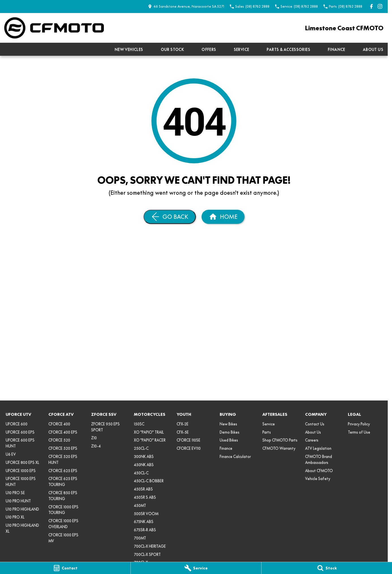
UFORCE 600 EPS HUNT (20, 443)
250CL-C (141, 448)
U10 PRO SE (15, 493)
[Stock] (327, 568)
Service (242, 50)
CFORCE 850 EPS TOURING (63, 496)
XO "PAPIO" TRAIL (149, 432)
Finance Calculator (235, 457)
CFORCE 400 (59, 424)
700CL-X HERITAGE (150, 546)
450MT (140, 506)
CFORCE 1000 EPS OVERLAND (63, 524)
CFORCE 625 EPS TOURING (63, 482)
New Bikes (228, 424)
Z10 (94, 438)
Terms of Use (359, 432)
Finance (337, 50)
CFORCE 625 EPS (63, 471)
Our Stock (173, 50)
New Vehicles (129, 50)
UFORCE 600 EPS (20, 432)
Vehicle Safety (318, 479)
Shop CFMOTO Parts (280, 440)
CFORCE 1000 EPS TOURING (63, 510)
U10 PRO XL (15, 517)
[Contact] (65, 568)
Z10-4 (96, 446)
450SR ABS (143, 489)
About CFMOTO (319, 471)
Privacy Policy (359, 424)
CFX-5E (183, 432)
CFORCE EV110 (189, 448)
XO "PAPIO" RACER (150, 440)
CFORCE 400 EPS (63, 432)
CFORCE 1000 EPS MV (63, 538)
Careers (312, 440)
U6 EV (11, 454)
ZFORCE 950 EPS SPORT (105, 427)
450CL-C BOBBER (149, 481)
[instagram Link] (380, 6)
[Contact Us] (186, 6)
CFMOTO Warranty (279, 448)
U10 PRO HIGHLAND (22, 509)
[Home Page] (54, 28)
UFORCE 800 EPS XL (22, 462)
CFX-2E (183, 424)
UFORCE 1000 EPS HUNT (21, 482)
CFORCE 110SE (188, 440)
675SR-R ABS (145, 530)
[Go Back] (170, 217)
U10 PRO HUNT (18, 501)
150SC (139, 424)
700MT (140, 538)
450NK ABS (144, 465)
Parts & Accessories (288, 50)
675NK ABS (144, 522)
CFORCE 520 (59, 440)
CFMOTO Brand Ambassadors (319, 460)
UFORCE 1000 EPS (21, 471)
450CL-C (141, 473)
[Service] (196, 568)
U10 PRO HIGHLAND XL (22, 528)
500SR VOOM (146, 514)
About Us (373, 50)
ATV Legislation (318, 448)
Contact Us (315, 424)
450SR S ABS (145, 497)
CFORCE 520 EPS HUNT (63, 460)
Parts (267, 432)
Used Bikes (229, 440)
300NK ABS (144, 457)
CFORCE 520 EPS (63, 448)
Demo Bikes (230, 432)
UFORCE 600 (17, 424)
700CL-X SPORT (147, 554)
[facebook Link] (371, 6)
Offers (209, 50)
